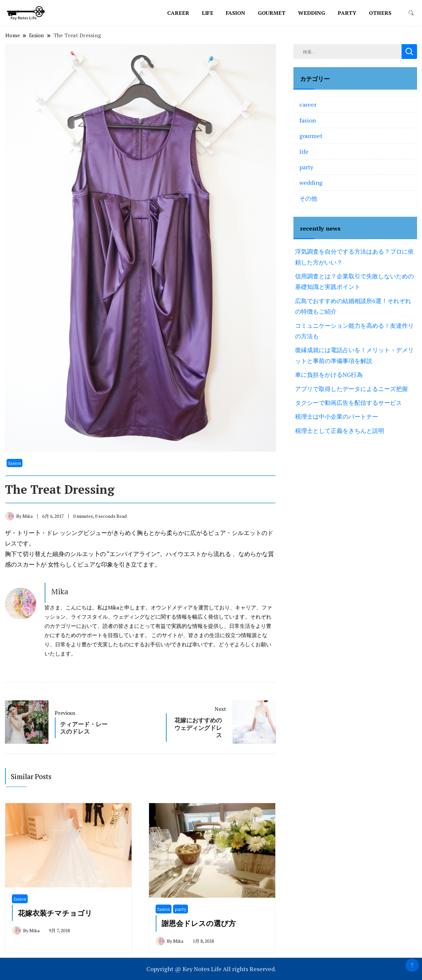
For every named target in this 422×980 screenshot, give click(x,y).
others (380, 13)
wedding (312, 13)
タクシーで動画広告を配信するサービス (348, 403)
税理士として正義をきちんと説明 (340, 431)
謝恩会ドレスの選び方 (199, 923)
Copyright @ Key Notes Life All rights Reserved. (211, 969)
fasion (236, 13)
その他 (308, 198)
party (347, 13)
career (178, 13)
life (208, 13)
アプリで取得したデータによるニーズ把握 (351, 389)
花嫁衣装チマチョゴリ (55, 913)
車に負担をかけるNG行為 (329, 375)
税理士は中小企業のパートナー (337, 416)
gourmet (272, 13)
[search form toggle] (411, 13)
